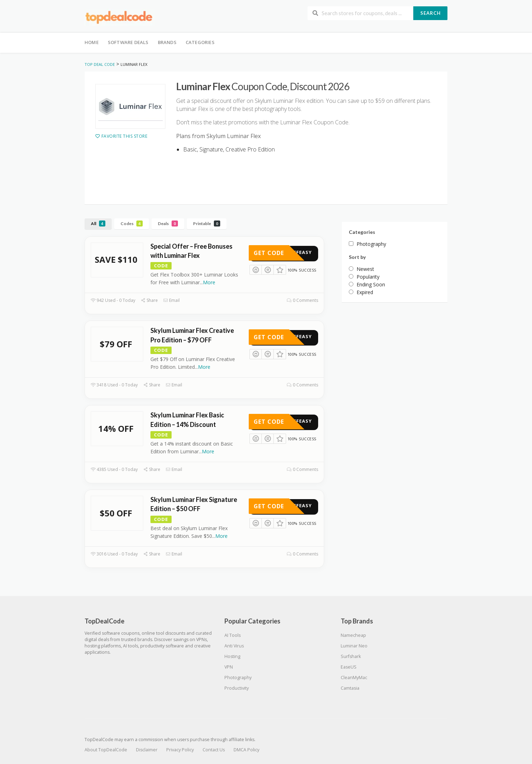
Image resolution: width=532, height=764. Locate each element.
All (98, 223)
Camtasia (350, 688)
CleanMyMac (354, 678)
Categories (200, 42)
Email (171, 300)
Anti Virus (234, 646)
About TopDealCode (106, 750)
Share (149, 300)
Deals (168, 223)
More (209, 282)
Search (431, 13)
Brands (167, 42)
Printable (207, 223)
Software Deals (128, 42)
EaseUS (349, 667)
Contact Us (214, 750)
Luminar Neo (354, 646)
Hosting (232, 656)
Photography (238, 678)
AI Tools (233, 635)
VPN (229, 667)
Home (92, 42)
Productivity (237, 688)
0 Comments (302, 300)
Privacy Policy (180, 750)
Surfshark (351, 656)
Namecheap (353, 635)
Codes (132, 223)
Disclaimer (147, 750)
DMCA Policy (246, 750)
